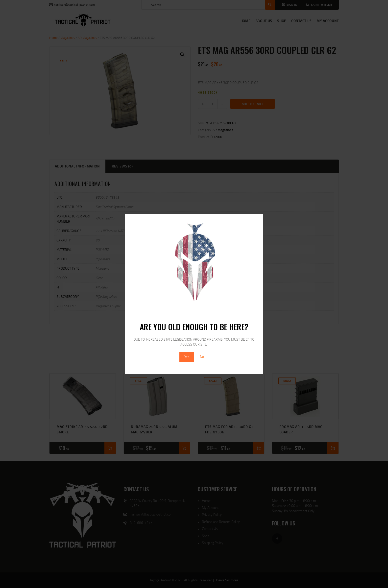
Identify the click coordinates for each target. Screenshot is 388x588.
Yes (187, 357)
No (202, 357)
